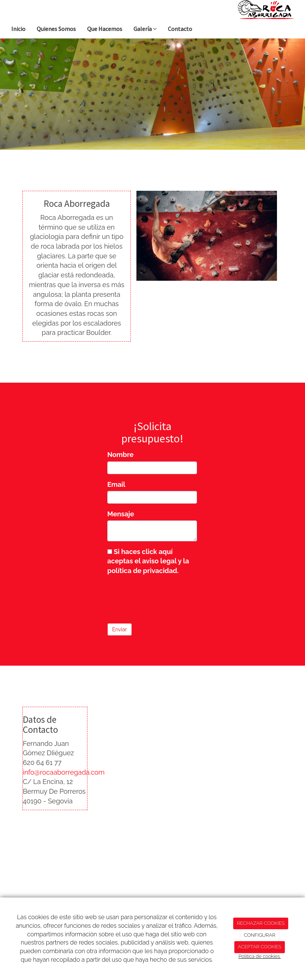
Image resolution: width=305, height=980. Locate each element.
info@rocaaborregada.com (64, 772)
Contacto (180, 29)
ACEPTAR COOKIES (259, 947)
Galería (145, 29)
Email (116, 484)
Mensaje (121, 514)
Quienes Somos (56, 29)
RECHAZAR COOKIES (261, 923)
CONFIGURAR (259, 935)
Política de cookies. (260, 956)
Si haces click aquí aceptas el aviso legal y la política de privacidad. (148, 561)
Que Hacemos (105, 29)
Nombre (120, 455)
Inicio (18, 29)
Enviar (120, 629)
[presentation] (164, 597)
